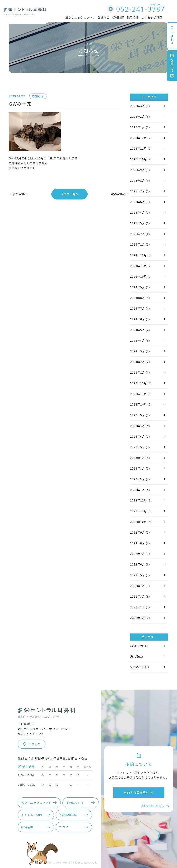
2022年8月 (138, 543)
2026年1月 (138, 127)
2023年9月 (138, 415)
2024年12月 (138, 255)
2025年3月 (138, 223)
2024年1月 (138, 372)
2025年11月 (138, 148)
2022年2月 (138, 607)
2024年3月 (138, 351)
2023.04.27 (17, 96)
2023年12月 (138, 383)
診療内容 (104, 17)
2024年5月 (138, 330)
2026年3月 (138, 106)
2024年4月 (138, 340)
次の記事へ (120, 194)
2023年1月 (138, 490)
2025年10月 (138, 159)
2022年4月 (138, 586)
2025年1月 (138, 244)
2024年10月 (138, 276)
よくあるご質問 (152, 17)
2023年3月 (138, 468)
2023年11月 (138, 394)
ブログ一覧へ (69, 194)
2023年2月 (138, 479)
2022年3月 (138, 596)
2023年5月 (138, 447)
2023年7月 (138, 426)
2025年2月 (138, 234)
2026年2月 (138, 116)
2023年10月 (138, 404)
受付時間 (118, 17)
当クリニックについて (80, 17)
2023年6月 (138, 436)
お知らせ (38, 96)
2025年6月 (138, 202)
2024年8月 (138, 298)
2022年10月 (138, 522)
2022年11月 (138, 511)
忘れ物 (135, 656)
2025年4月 (138, 212)
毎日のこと (138, 667)
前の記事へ (18, 194)
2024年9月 (138, 287)
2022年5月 (138, 575)
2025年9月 (138, 170)
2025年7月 (138, 191)
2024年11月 (138, 266)
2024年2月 (138, 362)
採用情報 (133, 17)
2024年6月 (138, 319)
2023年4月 (138, 458)
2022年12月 (138, 500)
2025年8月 (138, 181)
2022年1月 (138, 618)
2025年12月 (138, 138)
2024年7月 (138, 308)
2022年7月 (138, 554)
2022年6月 (138, 564)
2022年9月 (138, 532)
